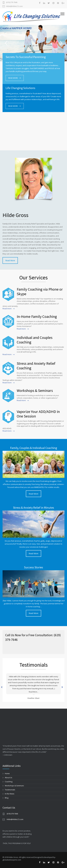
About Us (9, 778)
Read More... (34, 692)
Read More (10, 260)
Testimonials (10, 790)
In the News (10, 794)
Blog (7, 798)
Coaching (9, 782)
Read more (7, 309)
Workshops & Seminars (14, 786)
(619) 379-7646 (12, 2)
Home (7, 773)
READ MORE (13, 78)
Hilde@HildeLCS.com (14, 6)
